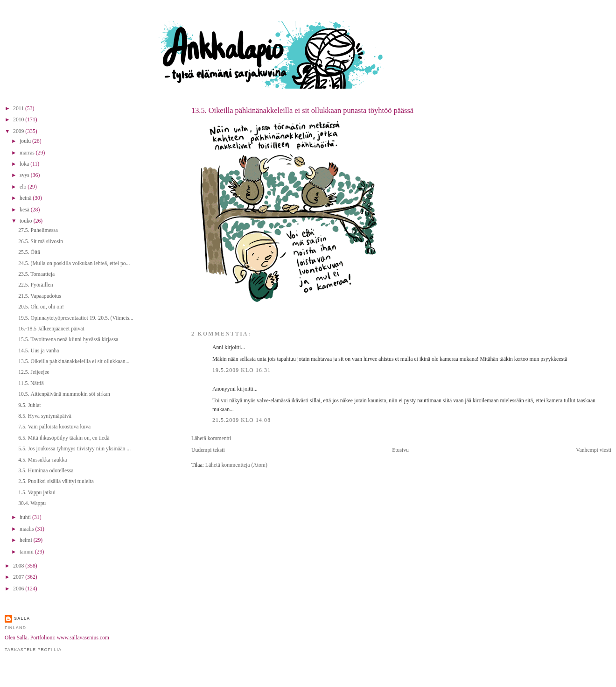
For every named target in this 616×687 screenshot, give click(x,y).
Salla (22, 618)
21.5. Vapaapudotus (40, 296)
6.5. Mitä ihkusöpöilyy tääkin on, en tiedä (64, 438)
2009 (19, 131)
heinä (26, 198)
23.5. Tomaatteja (36, 274)
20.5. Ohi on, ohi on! (41, 307)
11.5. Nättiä (31, 383)
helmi (27, 540)
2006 (19, 589)
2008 (19, 566)
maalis (27, 529)
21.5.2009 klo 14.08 (241, 420)
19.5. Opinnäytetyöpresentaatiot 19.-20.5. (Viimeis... (76, 318)
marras (28, 153)
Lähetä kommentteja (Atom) (236, 465)
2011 (19, 109)
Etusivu (400, 450)
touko (27, 221)
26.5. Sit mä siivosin (41, 242)
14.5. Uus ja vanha (38, 351)
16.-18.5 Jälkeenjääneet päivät (51, 329)
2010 (19, 120)
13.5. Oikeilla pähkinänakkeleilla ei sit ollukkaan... (74, 361)
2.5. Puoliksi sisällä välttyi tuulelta (56, 481)
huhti (26, 517)
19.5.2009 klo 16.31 (241, 370)
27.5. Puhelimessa (38, 230)
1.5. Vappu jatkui (37, 493)
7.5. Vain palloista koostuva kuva (54, 427)
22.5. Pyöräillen (35, 285)
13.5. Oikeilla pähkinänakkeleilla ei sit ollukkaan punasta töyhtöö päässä (302, 110)
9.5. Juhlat (29, 405)
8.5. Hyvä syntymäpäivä (45, 416)
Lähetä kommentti (211, 438)
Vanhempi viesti (594, 450)
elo (24, 187)
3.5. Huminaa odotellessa (46, 471)
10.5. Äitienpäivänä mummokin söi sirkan (64, 394)
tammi (27, 552)
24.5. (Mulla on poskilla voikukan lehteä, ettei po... (74, 263)
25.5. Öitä (29, 252)
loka (25, 164)
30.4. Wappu (32, 503)
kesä (25, 210)
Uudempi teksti (208, 450)
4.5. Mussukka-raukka (42, 460)
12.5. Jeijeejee (34, 372)
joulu (26, 141)
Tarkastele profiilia (33, 650)
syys (25, 175)
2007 (19, 577)
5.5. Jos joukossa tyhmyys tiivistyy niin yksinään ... (74, 449)
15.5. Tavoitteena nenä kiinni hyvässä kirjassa (68, 340)
